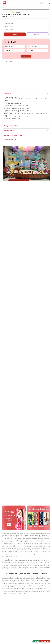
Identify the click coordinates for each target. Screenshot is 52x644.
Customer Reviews (10, 140)
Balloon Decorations (14, 416)
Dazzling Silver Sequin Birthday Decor (27, 429)
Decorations (36, 421)
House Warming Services (8, 421)
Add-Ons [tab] (6, 62)
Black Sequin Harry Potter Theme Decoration (11, 241)
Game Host (5, 416)
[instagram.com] (16, 502)
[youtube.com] (12, 502)
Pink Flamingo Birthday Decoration (36, 210)
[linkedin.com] (20, 502)
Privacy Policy (5, 475)
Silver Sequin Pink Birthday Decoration (18, 437)
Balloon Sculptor (21, 414)
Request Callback (45, 641)
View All (46, 184)
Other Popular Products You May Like (11, 424)
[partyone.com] (5, 3)
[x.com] (8, 502)
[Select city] (45, 3)
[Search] (25, 8)
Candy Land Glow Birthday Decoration (11, 426)
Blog (3, 456)
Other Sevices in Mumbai (8, 410)
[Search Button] (49, 8)
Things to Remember (11, 126)
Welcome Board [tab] (7, 65)
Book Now (15, 34)
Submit (26, 56)
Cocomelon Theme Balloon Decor (21, 435)
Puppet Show (29, 412)
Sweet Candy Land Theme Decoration (28, 433)
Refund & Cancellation (7, 472)
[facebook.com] (3, 502)
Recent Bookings (6, 478)
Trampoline (45, 414)
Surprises (18, 421)
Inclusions (7, 93)
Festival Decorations (27, 421)
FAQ (3, 467)
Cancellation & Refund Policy (13, 135)
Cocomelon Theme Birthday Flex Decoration (33, 426)
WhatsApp (36, 641)
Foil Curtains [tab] (42, 65)
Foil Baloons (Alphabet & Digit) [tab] (32, 65)
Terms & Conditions (6, 469)
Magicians (5, 412)
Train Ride (29, 414)
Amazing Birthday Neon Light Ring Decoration (11, 210)
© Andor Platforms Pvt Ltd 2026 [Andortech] (9, 509)
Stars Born (4, 459)
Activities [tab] (12, 62)
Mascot (15, 412)
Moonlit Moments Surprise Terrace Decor (38, 240)
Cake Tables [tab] (22, 65)
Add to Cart (38, 34)
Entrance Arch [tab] (15, 65)
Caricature (21, 412)
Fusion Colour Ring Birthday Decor (39, 431)
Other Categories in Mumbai (9, 419)
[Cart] (41, 3)
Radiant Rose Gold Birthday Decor (21, 431)
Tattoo (10, 412)
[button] (15, 42)
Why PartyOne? (9, 130)
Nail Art (35, 412)
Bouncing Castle (36, 414)
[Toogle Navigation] (49, 3)
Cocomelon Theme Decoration (10, 433)
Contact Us (4, 453)
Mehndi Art (41, 412)
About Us (4, 451)
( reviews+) (18, 12)
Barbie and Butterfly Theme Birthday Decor (30, 427)
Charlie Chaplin (11, 414)
